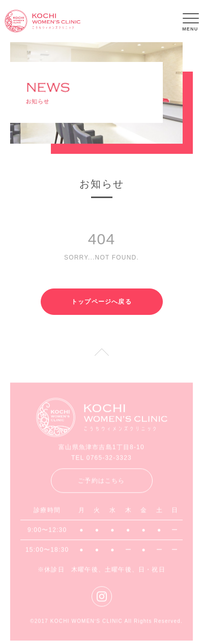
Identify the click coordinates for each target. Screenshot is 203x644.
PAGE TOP (101, 358)
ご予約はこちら (101, 482)
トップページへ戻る (101, 302)
